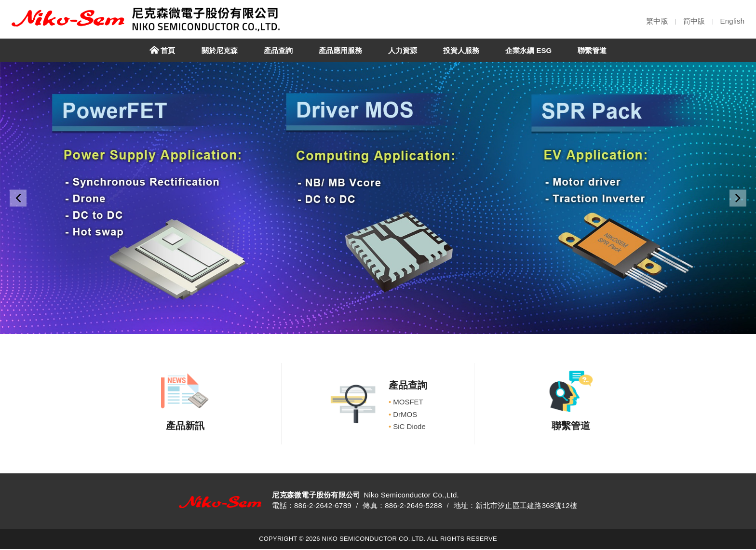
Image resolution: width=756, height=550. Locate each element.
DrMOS (403, 414)
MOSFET (406, 402)
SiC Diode (407, 426)
